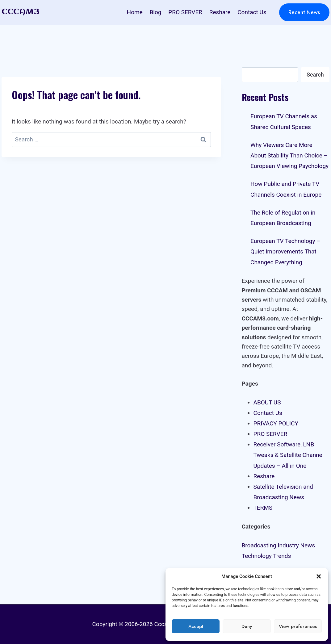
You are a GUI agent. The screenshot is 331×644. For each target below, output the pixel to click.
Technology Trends (266, 556)
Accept (196, 626)
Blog (156, 12)
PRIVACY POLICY (276, 423)
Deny (247, 626)
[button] (319, 576)
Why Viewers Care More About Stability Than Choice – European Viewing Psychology (289, 155)
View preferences (298, 626)
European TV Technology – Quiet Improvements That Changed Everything (285, 251)
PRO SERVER (185, 12)
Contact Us (252, 12)
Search (315, 75)
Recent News (304, 12)
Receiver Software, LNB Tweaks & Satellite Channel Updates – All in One (289, 455)
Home (135, 12)
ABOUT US (267, 402)
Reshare (220, 12)
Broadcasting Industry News (279, 545)
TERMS (263, 508)
